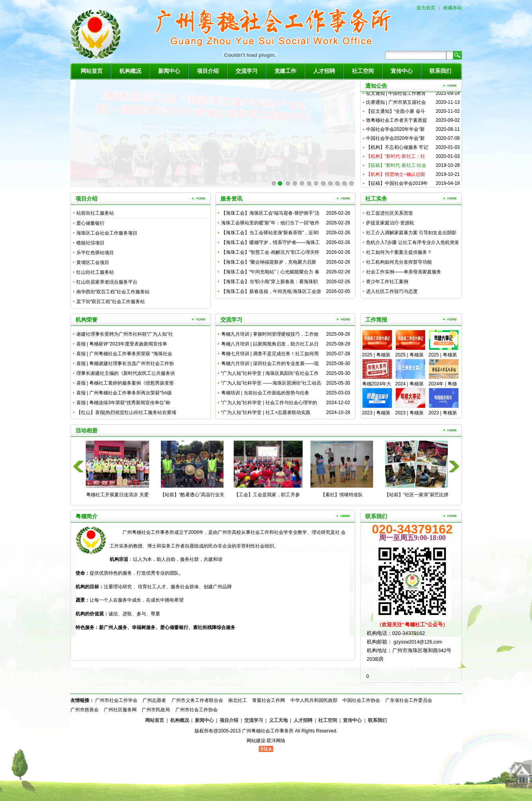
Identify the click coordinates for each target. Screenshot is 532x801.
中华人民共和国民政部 (314, 700)
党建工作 (285, 71)
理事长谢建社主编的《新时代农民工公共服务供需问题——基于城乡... (126, 374)
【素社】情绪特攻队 (342, 495)
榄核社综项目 (90, 243)
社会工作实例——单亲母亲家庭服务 (404, 272)
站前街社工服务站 (95, 213)
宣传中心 (402, 71)
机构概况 (130, 71)
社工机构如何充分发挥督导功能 (399, 262)
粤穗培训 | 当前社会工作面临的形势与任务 (265, 393)
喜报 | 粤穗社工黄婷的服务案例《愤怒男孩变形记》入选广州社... (125, 384)
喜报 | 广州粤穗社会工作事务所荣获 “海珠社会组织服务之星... (124, 355)
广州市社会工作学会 (116, 700)
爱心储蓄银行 (90, 223)
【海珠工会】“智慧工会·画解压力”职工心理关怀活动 (270, 253)
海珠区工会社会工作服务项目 (107, 233)
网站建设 (256, 741)
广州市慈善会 (85, 710)
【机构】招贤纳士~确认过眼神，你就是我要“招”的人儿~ (396, 180)
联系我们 (440, 71)
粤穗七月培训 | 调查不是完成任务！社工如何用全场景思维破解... (270, 355)
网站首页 (92, 71)
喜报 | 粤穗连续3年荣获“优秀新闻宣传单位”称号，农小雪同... (123, 404)
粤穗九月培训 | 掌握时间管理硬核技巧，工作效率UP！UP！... (270, 335)
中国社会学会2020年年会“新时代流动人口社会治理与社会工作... (397, 135)
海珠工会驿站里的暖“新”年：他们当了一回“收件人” (271, 224)
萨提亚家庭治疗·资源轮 (390, 223)
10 (337, 184)
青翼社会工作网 (269, 700)
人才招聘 (324, 71)
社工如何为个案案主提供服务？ (399, 252)
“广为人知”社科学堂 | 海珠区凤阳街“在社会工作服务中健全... (270, 374)
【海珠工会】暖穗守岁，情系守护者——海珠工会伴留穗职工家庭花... (271, 244)
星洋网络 (276, 741)
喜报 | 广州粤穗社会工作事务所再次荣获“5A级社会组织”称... (124, 394)
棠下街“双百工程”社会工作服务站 (111, 302)
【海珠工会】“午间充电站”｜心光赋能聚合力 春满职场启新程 (270, 273)
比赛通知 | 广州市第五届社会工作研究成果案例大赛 (396, 108)
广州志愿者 (154, 700)
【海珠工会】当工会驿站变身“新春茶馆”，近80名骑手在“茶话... (270, 234)
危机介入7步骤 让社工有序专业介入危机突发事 (413, 244)
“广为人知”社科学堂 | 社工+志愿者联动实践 (266, 412)
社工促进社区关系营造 (390, 213)
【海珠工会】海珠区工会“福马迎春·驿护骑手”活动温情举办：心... (270, 214)
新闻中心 (169, 71)
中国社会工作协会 (361, 700)
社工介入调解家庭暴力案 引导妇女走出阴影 (411, 233)
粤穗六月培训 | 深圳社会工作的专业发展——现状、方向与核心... (270, 365)
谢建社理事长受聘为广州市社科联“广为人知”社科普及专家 (125, 335)
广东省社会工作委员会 (409, 700)
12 (351, 184)
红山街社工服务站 (95, 272)
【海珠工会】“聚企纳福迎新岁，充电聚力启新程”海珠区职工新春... (269, 263)
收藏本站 (453, 8)
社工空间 (363, 71)
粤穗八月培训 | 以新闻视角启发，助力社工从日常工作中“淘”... (270, 345)
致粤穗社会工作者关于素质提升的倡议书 (397, 126)
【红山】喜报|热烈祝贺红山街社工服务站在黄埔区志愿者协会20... (126, 414)
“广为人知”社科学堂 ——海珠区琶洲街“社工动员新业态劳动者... (271, 384)
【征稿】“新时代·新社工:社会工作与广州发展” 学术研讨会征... (396, 171)
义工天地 (278, 720)
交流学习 (247, 71)
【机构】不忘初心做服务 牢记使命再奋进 (397, 153)
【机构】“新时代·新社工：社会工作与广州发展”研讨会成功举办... (397, 162)
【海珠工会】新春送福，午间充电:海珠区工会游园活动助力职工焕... (271, 293)
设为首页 (426, 8)
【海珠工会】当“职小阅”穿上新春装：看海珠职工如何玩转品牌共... (270, 283)
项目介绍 (208, 71)
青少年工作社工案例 (387, 282)
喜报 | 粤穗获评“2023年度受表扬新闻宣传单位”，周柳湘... (122, 345)
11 (344, 184)
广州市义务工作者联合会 (197, 700)
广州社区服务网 (120, 710)
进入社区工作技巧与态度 (392, 291)
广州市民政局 (156, 710)
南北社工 (238, 700)
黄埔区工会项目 (93, 262)
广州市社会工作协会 (197, 710)
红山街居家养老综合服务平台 (107, 282)
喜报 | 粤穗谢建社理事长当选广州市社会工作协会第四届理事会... (125, 365)
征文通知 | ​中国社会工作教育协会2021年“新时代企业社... (396, 99)
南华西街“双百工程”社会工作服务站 (113, 292)
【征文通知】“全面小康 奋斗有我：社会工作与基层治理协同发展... (397, 117)
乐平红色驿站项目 (95, 253)
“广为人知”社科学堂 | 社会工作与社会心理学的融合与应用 (269, 404)
